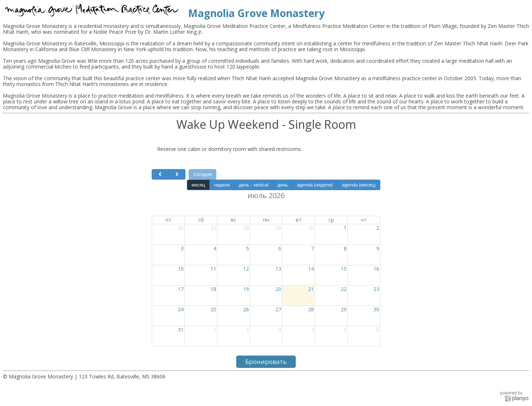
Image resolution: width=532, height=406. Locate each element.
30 (311, 228)
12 (246, 269)
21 (311, 289)
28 (246, 228)
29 (278, 228)
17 (181, 289)
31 (181, 330)
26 (181, 228)
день (283, 185)
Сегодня (202, 174)
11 (213, 269)
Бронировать (266, 362)
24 (181, 309)
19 (246, 289)
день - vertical (254, 185)
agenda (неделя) (315, 185)
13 (278, 269)
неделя (222, 185)
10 (181, 269)
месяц (198, 185)
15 (344, 269)
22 (344, 289)
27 (213, 228)
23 (376, 289)
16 (376, 269)
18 (213, 289)
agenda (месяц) (359, 185)
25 (213, 309)
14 (311, 269)
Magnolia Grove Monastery (256, 13)
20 (278, 289)
